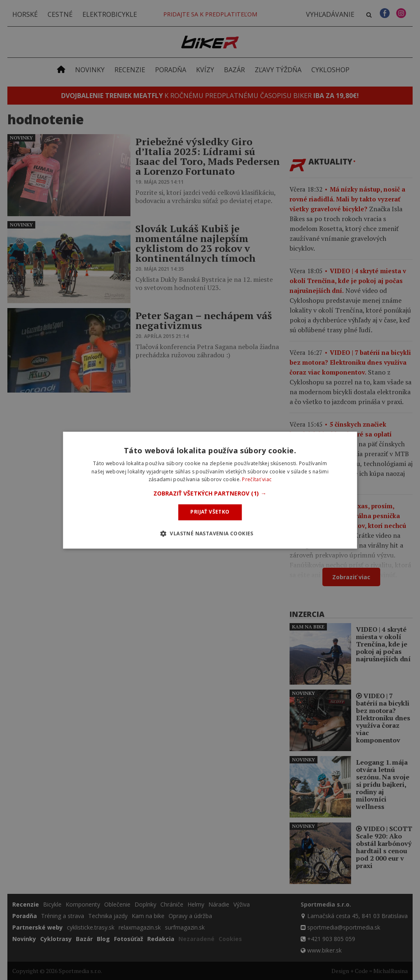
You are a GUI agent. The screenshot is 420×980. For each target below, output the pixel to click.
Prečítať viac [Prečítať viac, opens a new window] (257, 480)
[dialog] (210, 490)
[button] (210, 494)
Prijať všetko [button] (210, 512)
